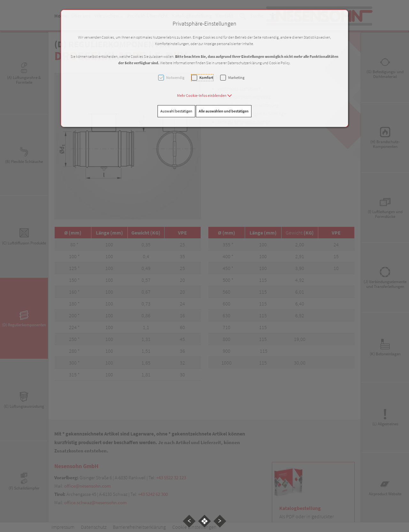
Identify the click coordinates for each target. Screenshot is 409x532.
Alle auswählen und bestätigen (224, 111)
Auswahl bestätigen (176, 111)
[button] (204, 95)
